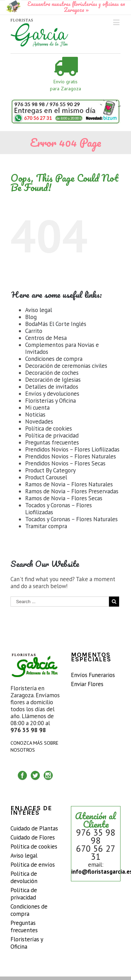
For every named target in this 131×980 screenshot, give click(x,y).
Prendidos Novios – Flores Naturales (71, 456)
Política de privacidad (52, 435)
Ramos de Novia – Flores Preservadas (72, 491)
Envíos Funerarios (93, 675)
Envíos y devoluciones (52, 394)
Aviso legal (39, 310)
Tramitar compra (46, 526)
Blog (31, 317)
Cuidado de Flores (33, 838)
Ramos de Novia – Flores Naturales (69, 484)
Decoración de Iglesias (53, 380)
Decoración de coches (52, 373)
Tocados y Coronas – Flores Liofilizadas (59, 509)
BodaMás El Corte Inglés (56, 324)
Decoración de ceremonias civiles (66, 366)
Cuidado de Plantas (34, 829)
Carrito (34, 331)
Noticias (35, 415)
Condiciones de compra (54, 359)
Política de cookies (49, 428)
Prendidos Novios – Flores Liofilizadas (72, 449)
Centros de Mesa (46, 338)
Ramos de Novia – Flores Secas (64, 498)
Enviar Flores (87, 684)
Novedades (39, 421)
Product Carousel (46, 477)
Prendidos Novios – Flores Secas (65, 463)
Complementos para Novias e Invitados (62, 348)
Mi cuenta (37, 408)
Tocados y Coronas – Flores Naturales (71, 519)
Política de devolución (24, 878)
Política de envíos (33, 865)
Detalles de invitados (52, 387)
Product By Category (50, 470)
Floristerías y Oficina (50, 401)
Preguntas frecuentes (52, 442)
